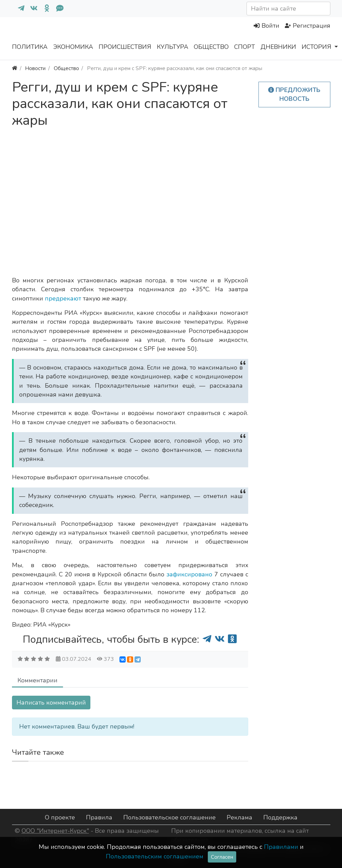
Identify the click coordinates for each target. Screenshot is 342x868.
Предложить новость (294, 94)
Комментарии (37, 680)
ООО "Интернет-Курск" (55, 831)
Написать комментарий (51, 703)
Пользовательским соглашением (155, 856)
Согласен (222, 857)
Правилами (281, 847)
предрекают (64, 298)
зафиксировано (190, 574)
